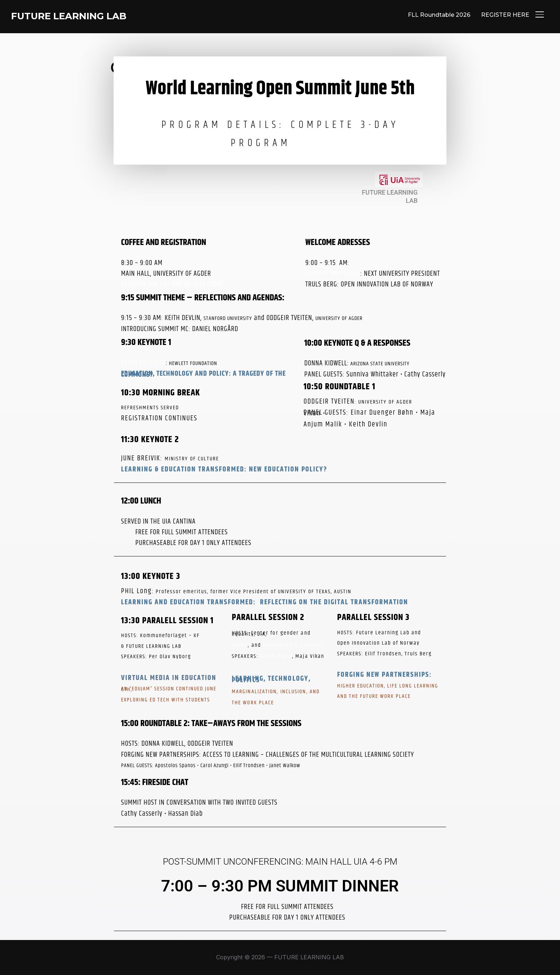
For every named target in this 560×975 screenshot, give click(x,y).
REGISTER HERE (505, 15)
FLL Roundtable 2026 (439, 15)
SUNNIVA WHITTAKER (333, 274)
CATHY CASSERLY (143, 363)
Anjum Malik (276, 656)
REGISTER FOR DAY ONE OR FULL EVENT (172, 284)
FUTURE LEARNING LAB (69, 16)
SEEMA (240, 645)
